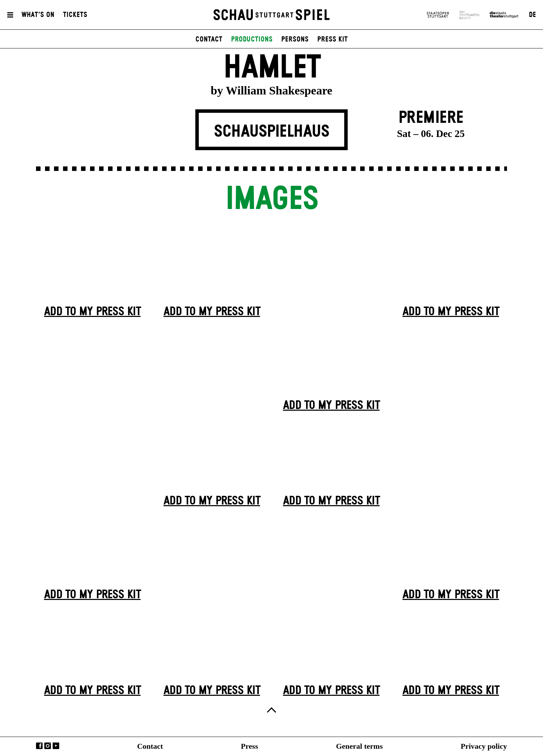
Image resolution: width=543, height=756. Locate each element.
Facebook (39, 746)
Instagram (48, 746)
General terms (359, 746)
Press (250, 746)
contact (209, 39)
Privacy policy (484, 746)
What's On (38, 15)
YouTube (56, 746)
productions (252, 39)
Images (271, 199)
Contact (150, 746)
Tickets (75, 15)
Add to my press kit (92, 312)
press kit (332, 39)
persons (295, 39)
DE (532, 15)
